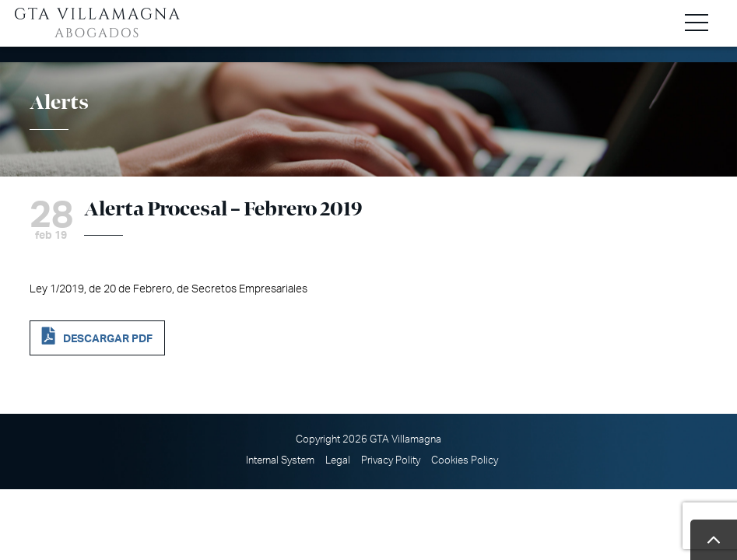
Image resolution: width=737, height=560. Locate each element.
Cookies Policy (465, 460)
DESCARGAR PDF (108, 339)
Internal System (280, 460)
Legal (338, 460)
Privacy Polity (391, 460)
